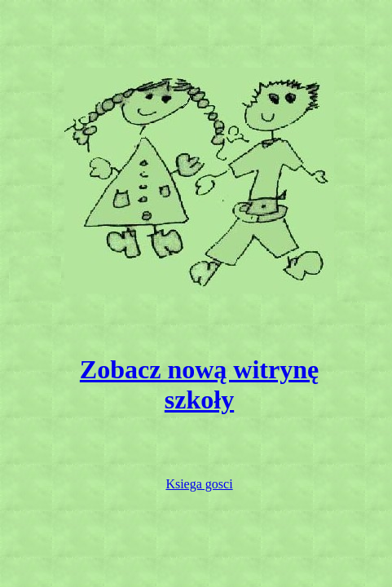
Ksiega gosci (199, 484)
